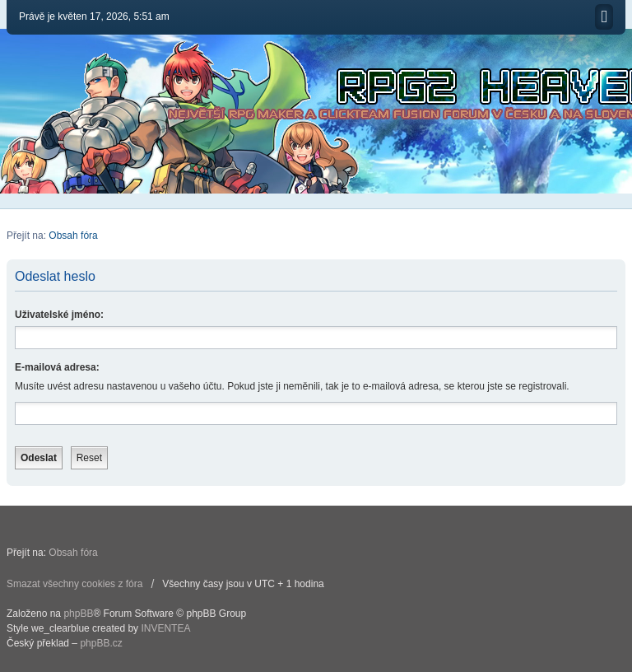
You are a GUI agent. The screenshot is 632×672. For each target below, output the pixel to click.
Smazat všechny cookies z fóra (74, 584)
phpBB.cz (101, 643)
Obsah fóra (73, 236)
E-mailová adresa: (57, 367)
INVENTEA (165, 628)
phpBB (78, 614)
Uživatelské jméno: (59, 315)
